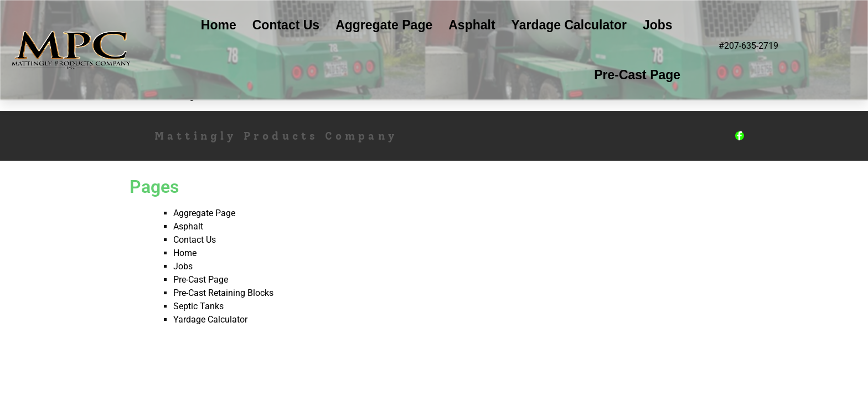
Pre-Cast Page (637, 75)
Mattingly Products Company (276, 136)
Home (219, 25)
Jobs (658, 25)
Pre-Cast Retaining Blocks (223, 293)
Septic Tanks (198, 306)
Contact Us (286, 25)
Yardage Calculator (569, 25)
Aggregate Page (384, 25)
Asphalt (472, 25)
